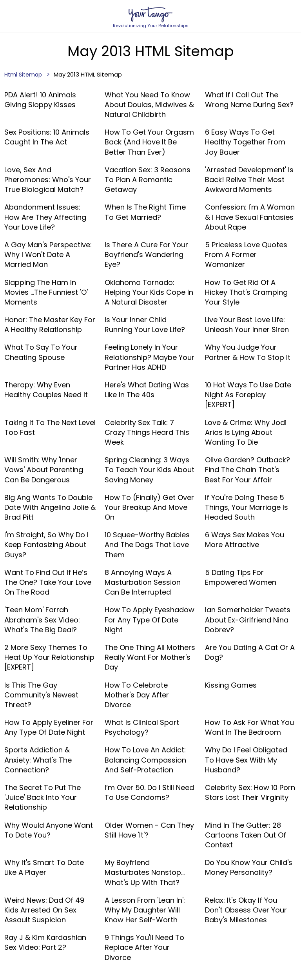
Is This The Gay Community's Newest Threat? (41, 695)
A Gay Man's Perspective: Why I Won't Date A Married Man (48, 255)
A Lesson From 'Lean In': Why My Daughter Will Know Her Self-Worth (145, 910)
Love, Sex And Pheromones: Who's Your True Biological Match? (48, 180)
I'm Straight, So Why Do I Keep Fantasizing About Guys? (46, 545)
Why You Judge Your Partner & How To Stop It (248, 352)
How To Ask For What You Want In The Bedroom (249, 727)
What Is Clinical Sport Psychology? (142, 727)
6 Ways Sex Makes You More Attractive (245, 540)
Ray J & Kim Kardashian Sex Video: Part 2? (45, 942)
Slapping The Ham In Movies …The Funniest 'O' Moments (46, 292)
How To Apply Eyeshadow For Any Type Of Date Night (150, 620)
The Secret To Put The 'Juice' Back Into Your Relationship (43, 797)
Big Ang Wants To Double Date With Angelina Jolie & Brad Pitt (50, 507)
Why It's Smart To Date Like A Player (44, 867)
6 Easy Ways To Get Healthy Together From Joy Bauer (245, 142)
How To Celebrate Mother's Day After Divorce (137, 695)
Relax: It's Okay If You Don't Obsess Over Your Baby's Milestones (246, 910)
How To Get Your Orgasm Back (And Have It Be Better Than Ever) (149, 142)
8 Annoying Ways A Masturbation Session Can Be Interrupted (143, 582)
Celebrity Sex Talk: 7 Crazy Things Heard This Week (147, 432)
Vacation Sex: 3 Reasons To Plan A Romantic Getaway (148, 180)
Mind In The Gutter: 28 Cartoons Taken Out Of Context (246, 835)
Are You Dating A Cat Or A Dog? (250, 652)
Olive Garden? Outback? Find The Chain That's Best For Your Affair (248, 470)
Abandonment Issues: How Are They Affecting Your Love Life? (45, 217)
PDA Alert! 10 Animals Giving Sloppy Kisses (40, 100)
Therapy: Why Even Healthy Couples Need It (46, 390)
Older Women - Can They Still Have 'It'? (149, 830)
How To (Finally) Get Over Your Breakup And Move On (149, 507)
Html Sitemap (23, 75)
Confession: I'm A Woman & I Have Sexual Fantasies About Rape (250, 217)
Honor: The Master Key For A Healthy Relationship (50, 325)
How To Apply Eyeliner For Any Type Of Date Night (49, 727)
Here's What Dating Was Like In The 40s (147, 390)
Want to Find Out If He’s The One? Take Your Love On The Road (48, 582)
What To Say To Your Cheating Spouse (41, 352)
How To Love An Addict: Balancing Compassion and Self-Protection (145, 760)
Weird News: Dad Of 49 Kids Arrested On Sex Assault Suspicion (44, 910)
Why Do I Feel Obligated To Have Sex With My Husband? (246, 760)
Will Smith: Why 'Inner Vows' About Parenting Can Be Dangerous (44, 470)
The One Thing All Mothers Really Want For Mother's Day (150, 657)
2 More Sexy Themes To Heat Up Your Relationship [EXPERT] (49, 657)
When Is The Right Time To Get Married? (145, 212)
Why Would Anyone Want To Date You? (49, 830)
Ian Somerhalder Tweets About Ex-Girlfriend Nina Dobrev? (248, 620)
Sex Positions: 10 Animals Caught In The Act (47, 137)
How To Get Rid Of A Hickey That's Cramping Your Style (246, 292)
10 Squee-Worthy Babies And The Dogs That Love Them (147, 545)
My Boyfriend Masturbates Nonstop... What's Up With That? (145, 872)
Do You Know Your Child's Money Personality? (249, 867)
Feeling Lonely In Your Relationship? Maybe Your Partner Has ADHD (150, 357)
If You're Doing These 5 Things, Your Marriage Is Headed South (247, 507)
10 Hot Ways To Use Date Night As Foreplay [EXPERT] (248, 395)
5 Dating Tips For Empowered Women (241, 577)
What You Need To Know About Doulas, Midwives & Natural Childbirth (149, 105)
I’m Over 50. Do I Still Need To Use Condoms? (149, 792)
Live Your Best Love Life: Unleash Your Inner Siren (247, 325)
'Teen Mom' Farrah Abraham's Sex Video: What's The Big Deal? (42, 620)
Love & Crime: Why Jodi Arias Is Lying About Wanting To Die (246, 432)
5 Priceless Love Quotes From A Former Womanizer (246, 255)
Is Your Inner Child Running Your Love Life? (145, 325)
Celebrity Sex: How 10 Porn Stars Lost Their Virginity (250, 792)
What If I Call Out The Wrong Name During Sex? (249, 100)
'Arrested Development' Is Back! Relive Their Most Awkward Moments (249, 180)
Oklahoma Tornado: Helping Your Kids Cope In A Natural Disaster (149, 292)
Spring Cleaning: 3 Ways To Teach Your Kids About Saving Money (150, 470)
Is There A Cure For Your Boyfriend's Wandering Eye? (146, 255)
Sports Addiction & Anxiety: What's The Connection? (38, 760)
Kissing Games (231, 685)
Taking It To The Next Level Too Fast (50, 427)
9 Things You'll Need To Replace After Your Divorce (144, 947)
